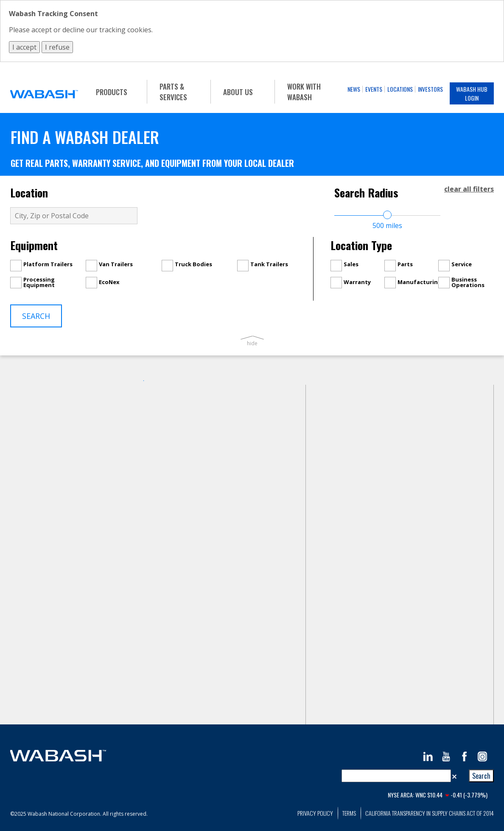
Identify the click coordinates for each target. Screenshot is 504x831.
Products (112, 92)
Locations (400, 89)
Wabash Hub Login (472, 93)
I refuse (57, 47)
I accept (24, 47)
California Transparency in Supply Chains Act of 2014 (430, 813)
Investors (430, 89)
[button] (454, 776)
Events (374, 89)
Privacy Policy (315, 813)
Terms (349, 813)
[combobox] (396, 776)
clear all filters (469, 189)
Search (36, 316)
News (354, 89)
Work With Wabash (304, 92)
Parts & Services (173, 92)
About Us (238, 92)
